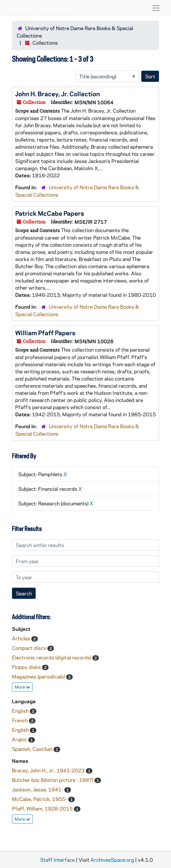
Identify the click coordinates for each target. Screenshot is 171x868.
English (21, 711)
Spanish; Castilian (33, 749)
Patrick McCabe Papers (50, 213)
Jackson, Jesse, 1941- (38, 789)
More (22, 687)
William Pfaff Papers (45, 333)
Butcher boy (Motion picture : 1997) (53, 780)
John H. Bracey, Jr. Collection (57, 94)
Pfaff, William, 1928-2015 (43, 808)
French (20, 720)
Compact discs (30, 648)
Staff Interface (57, 860)
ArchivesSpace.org (112, 860)
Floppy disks (27, 667)
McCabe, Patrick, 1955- (40, 799)
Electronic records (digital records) (52, 657)
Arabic (20, 739)
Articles (22, 638)
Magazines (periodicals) (39, 676)
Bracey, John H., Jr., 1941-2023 (49, 770)
